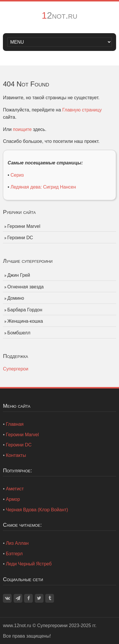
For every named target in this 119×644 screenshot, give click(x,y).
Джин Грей (19, 275)
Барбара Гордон (25, 310)
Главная (15, 424)
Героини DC (20, 238)
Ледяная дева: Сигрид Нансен (43, 187)
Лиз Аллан (17, 543)
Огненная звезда (25, 287)
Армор (13, 499)
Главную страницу (82, 110)
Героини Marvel (24, 226)
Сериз (17, 175)
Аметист (15, 489)
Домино (16, 298)
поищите (22, 129)
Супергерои (16, 369)
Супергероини (52, 626)
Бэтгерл (14, 554)
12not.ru (60, 15)
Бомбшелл (19, 333)
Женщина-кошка (25, 321)
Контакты (16, 455)
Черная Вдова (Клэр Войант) (37, 510)
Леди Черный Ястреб (29, 564)
